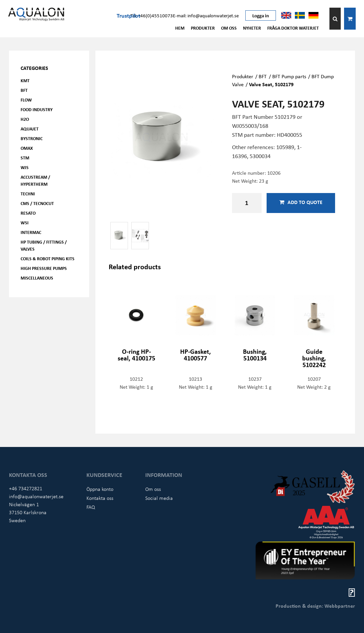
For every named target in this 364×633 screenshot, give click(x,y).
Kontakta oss (100, 498)
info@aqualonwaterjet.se (36, 496)
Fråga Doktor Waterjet (293, 28)
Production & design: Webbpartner (315, 606)
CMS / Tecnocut (37, 203)
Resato (28, 213)
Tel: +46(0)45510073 (152, 15)
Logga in (261, 15)
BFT (24, 90)
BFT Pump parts (289, 76)
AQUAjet (30, 129)
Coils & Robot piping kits (48, 258)
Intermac (31, 232)
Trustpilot (128, 15)
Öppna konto (100, 489)
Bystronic (32, 138)
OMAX (27, 148)
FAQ (91, 507)
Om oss (229, 28)
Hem (180, 28)
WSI (25, 222)
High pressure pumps (44, 268)
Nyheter (252, 28)
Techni (28, 194)
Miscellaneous (37, 278)
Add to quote (301, 202)
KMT (25, 80)
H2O (25, 119)
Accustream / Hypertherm (35, 180)
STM (25, 158)
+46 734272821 (26, 488)
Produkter (203, 28)
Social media (159, 498)
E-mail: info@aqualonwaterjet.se (206, 15)
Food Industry (37, 109)
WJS (25, 167)
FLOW (26, 100)
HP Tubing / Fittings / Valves (44, 245)
